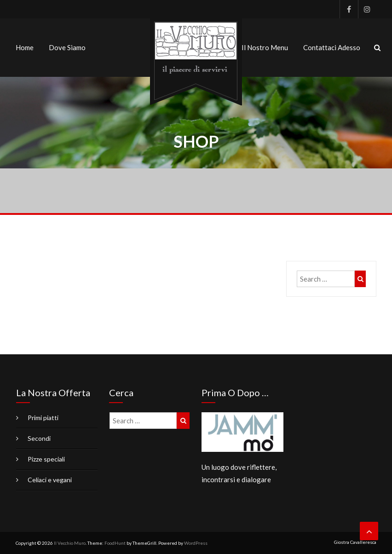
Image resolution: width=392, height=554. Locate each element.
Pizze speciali (46, 459)
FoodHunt (115, 543)
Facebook (349, 9)
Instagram (367, 9)
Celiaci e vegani (50, 480)
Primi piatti (43, 418)
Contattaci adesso (332, 47)
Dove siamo (67, 47)
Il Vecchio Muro (70, 543)
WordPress (196, 543)
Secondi (39, 438)
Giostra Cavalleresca (355, 542)
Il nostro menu (265, 47)
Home (25, 47)
